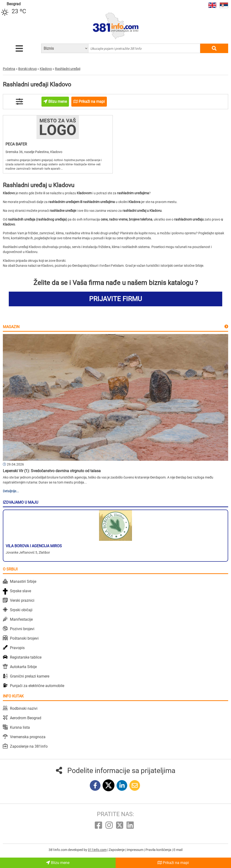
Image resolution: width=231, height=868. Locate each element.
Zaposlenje (117, 850)
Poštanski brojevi (24, 638)
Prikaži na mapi (173, 863)
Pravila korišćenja (159, 850)
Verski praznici (22, 600)
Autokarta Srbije (23, 667)
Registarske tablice (26, 657)
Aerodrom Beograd (26, 718)
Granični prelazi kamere (30, 676)
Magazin (11, 327)
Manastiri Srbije (23, 581)
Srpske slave (20, 591)
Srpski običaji (21, 610)
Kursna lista (20, 727)
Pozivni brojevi (22, 629)
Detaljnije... (11, 491)
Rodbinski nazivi (24, 708)
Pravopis (17, 648)
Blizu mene (58, 863)
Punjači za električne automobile (37, 686)
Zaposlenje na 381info (29, 746)
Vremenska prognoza (28, 737)
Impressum (135, 850)
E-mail (178, 850)
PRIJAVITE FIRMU (115, 299)
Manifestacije (21, 619)
